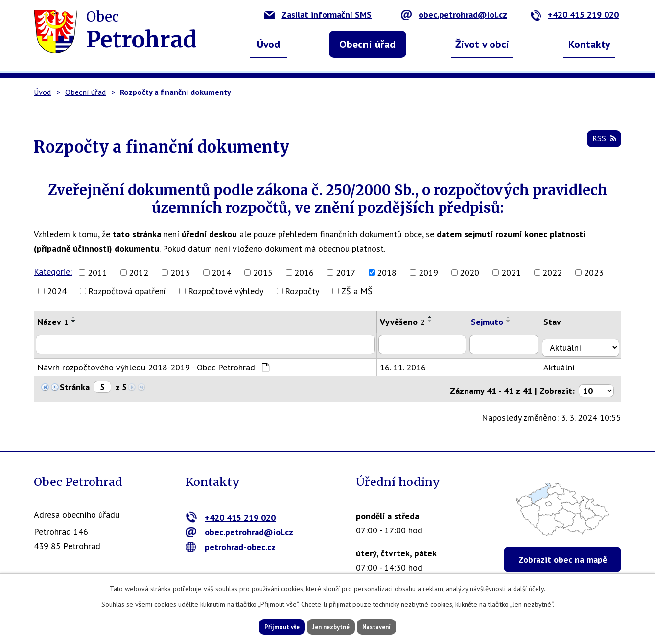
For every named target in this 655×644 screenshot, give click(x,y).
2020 (469, 272)
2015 (263, 272)
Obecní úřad (367, 44)
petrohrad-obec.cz (231, 540)
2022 (552, 272)
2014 (221, 272)
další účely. (529, 587)
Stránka (75, 383)
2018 (387, 272)
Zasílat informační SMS (318, 14)
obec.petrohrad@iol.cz (454, 14)
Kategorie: (53, 271)
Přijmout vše (268, 626)
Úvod (269, 44)
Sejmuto (494, 322)
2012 (139, 272)
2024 (57, 291)
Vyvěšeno (408, 322)
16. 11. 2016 (408, 364)
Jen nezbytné (331, 626)
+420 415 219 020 (574, 14)
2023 (594, 272)
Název (53, 322)
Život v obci (482, 44)
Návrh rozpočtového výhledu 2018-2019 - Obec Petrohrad (153, 364)
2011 (97, 272)
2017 (346, 272)
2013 (180, 272)
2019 (428, 272)
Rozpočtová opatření (127, 291)
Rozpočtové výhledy (226, 291)
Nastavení (391, 626)
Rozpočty (302, 291)
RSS (603, 143)
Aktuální (567, 364)
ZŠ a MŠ (357, 291)
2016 (304, 272)
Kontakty (589, 44)
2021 (511, 272)
